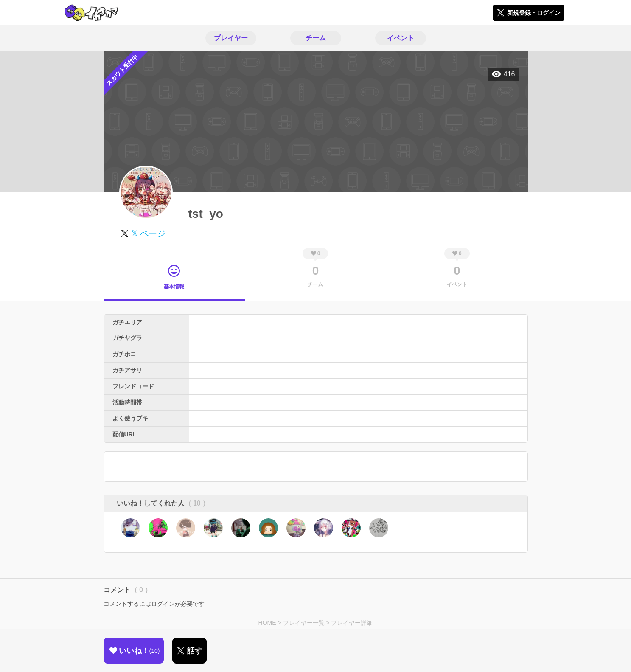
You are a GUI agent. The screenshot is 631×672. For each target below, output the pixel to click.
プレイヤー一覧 (304, 623)
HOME (267, 623)
